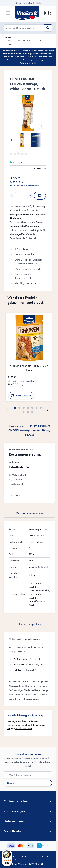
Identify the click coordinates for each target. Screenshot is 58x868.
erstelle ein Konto (24, 728)
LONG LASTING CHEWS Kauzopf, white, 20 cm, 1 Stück (29, 42)
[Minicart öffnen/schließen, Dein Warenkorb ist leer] (50, 13)
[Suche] (48, 28)
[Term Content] (42, 864)
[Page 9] (28, 412)
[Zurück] (32, 126)
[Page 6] (37, 408)
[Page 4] (28, 408)
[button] (19, 154)
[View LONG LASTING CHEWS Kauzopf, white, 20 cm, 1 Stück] (22, 140)
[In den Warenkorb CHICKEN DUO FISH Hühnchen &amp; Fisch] (21, 396)
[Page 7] (41, 408)
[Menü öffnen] (8, 13)
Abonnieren (12, 783)
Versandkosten (33, 186)
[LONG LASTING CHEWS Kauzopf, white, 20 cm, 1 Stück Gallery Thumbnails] (28, 140)
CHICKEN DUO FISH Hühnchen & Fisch (29, 368)
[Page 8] (24, 412)
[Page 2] (19, 408)
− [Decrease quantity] (12, 196)
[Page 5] (32, 408)
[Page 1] (15, 408)
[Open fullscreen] (28, 113)
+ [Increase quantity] (31, 196)
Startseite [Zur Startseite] (7, 38)
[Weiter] (41, 126)
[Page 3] (24, 408)
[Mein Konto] (44, 13)
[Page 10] (32, 412)
